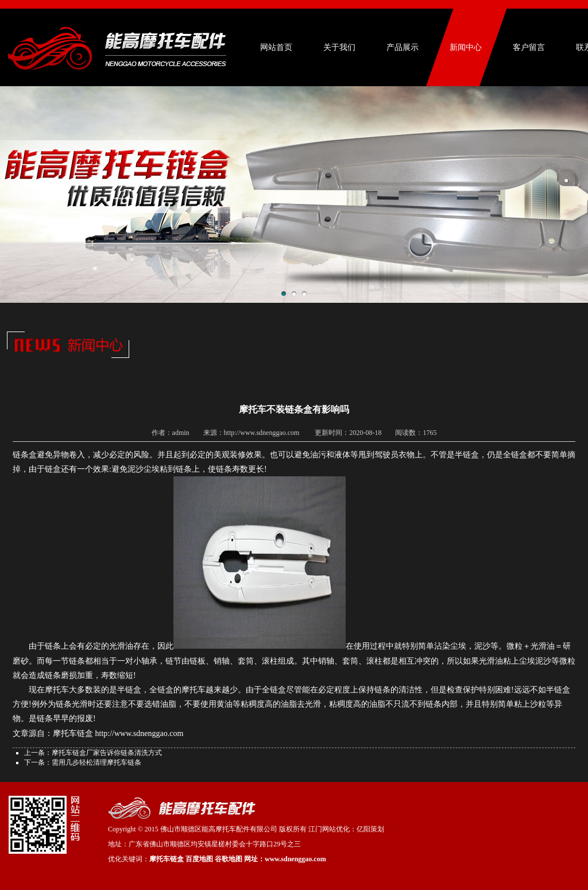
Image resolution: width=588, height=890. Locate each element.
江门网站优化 (329, 829)
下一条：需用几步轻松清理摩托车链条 (83, 762)
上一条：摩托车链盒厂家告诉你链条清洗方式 (93, 753)
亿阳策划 (370, 829)
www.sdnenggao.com (295, 859)
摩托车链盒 (167, 859)
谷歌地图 (229, 859)
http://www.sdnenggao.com (140, 733)
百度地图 (199, 859)
